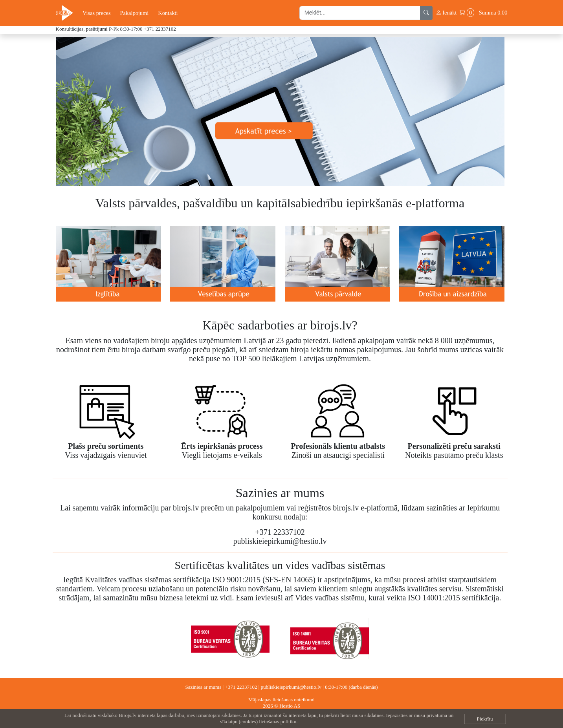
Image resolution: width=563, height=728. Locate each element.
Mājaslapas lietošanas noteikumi (281, 700)
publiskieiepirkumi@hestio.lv (291, 687)
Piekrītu (485, 719)
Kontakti (168, 13)
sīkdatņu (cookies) (239, 722)
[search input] (360, 13)
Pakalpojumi (134, 13)
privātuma (437, 715)
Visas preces (96, 13)
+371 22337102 (160, 29)
